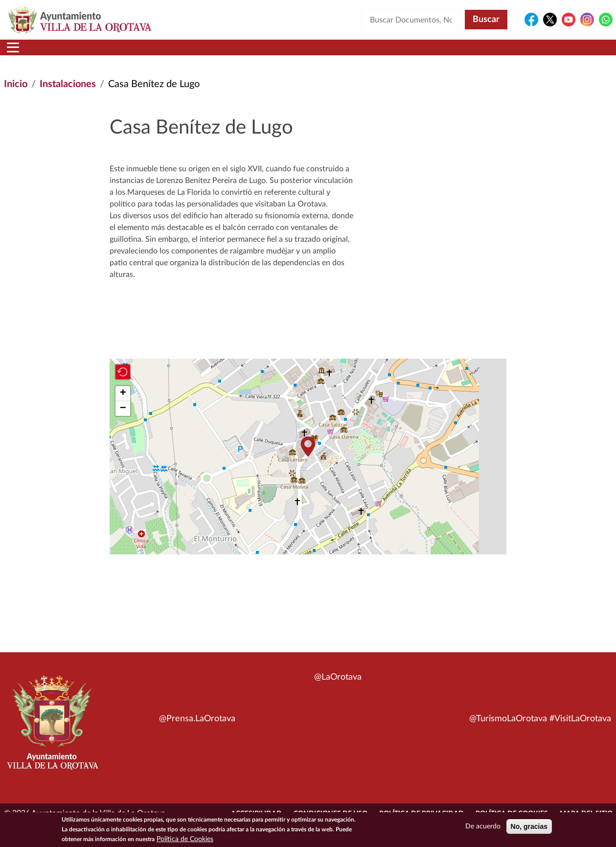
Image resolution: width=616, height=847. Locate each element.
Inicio (23, 53)
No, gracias (529, 826)
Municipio (79, 53)
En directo (487, 53)
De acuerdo (483, 826)
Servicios (294, 53)
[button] (308, 458)
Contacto (425, 53)
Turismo (551, 53)
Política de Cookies (185, 839)
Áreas (233, 53)
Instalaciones (68, 96)
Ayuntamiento (161, 53)
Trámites (361, 53)
